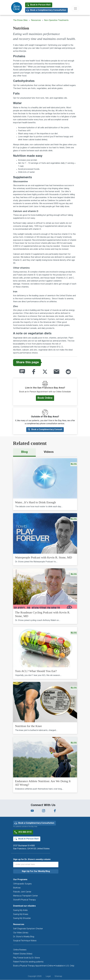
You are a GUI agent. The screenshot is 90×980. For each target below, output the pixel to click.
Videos (49, 452)
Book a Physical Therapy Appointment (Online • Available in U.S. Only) (44, 966)
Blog (24, 452)
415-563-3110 (25, 832)
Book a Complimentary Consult (45, 429)
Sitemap (58, 976)
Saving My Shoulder (22, 918)
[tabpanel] (45, 627)
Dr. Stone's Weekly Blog (24, 937)
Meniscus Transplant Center (25, 896)
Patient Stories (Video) (23, 954)
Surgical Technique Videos (25, 941)
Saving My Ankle (20, 910)
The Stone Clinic (20, 20)
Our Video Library (21, 933)
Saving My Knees (21, 914)
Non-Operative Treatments (56, 20)
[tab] (24, 452)
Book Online (45, 398)
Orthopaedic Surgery (22, 884)
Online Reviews (20, 950)
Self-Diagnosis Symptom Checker (28, 929)
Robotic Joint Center (22, 892)
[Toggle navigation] (75, 8)
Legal (48, 976)
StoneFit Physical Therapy (24, 900)
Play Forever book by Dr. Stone (26, 958)
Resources (36, 20)
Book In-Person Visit (40, 5)
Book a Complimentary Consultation (48, 10)
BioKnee (17, 888)
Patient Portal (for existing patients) (28, 962)
